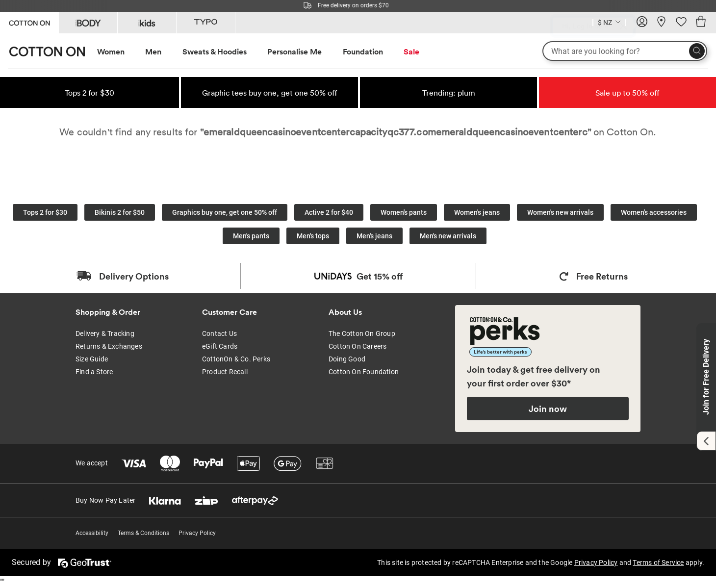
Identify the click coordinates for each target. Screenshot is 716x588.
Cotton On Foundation (364, 372)
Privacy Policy (197, 533)
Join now (548, 409)
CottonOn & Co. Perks (236, 359)
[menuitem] (120, 52)
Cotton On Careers (358, 346)
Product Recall (225, 372)
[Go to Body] (88, 23)
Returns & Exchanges (109, 346)
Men (153, 51)
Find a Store (94, 372)
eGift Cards (220, 346)
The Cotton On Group (362, 333)
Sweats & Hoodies (215, 51)
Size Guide (92, 359)
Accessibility (92, 533)
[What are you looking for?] (625, 51)
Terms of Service (658, 562)
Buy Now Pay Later (105, 500)
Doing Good (347, 359)
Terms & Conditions (143, 533)
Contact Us (219, 333)
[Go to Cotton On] (29, 22)
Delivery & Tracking (105, 333)
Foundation (363, 51)
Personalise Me (294, 51)
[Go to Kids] (147, 23)
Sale (411, 51)
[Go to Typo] (206, 23)
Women (111, 51)
